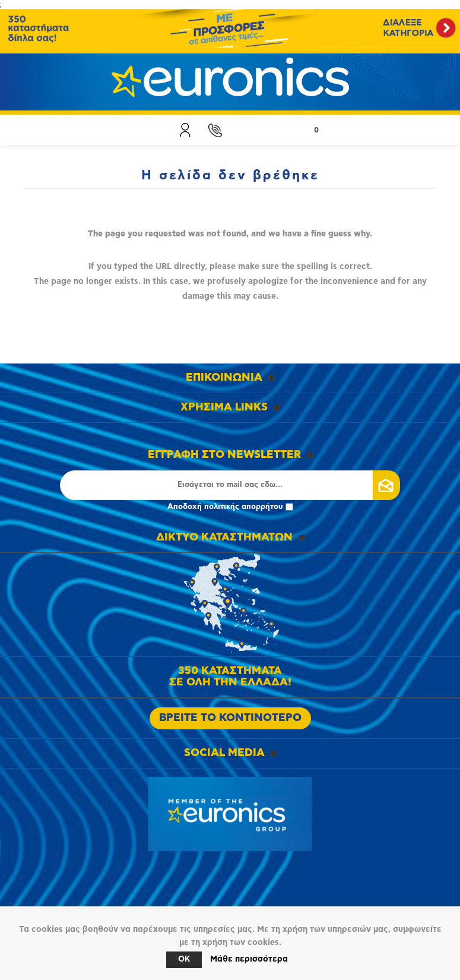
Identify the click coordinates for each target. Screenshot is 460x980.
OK (184, 960)
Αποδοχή (230, 507)
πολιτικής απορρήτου (244, 507)
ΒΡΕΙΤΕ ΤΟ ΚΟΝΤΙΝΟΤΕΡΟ (230, 718)
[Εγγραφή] (230, 485)
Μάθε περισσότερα (249, 959)
